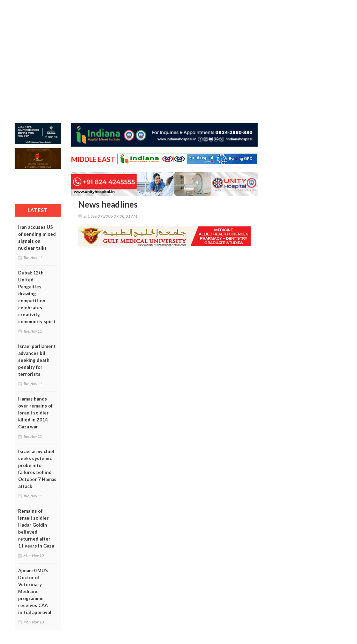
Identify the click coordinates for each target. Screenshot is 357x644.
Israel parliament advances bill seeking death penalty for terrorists (37, 360)
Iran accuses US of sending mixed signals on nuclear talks (37, 238)
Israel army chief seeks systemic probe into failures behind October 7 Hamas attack (37, 469)
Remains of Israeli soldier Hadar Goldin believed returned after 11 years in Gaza (36, 528)
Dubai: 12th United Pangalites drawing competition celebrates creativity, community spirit (37, 297)
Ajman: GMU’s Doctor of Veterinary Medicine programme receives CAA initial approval (35, 591)
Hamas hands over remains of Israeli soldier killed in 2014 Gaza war (35, 413)
